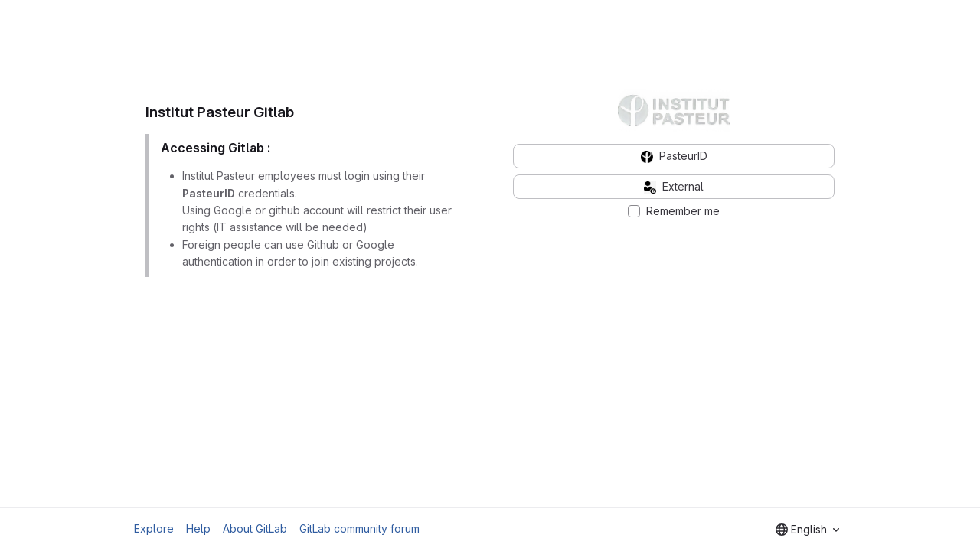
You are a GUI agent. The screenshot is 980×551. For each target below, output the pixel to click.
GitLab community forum (359, 528)
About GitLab (255, 528)
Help (198, 528)
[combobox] (807, 530)
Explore (154, 528)
